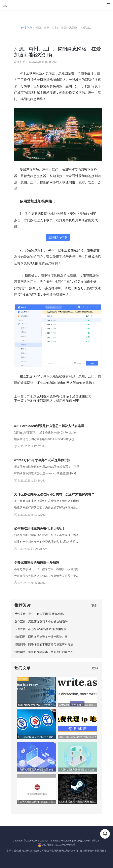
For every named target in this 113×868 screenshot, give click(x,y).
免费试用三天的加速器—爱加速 (37, 563)
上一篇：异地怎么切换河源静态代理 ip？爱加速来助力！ (54, 396)
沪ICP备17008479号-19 (86, 841)
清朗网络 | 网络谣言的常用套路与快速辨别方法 (44, 644)
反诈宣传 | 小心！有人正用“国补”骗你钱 (39, 614)
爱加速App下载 (58, 237)
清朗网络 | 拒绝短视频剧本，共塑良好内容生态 (44, 652)
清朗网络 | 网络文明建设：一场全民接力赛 (41, 637)
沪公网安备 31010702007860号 (57, 845)
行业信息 (27, 28)
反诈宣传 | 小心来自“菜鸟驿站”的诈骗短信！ (42, 629)
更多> (95, 606)
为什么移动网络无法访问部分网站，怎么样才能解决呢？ (54, 494)
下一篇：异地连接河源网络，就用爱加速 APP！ (48, 401)
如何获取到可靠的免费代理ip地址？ (40, 528)
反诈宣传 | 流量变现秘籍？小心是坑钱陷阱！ (42, 621)
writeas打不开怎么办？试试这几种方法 (42, 460)
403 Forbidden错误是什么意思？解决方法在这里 (49, 426)
